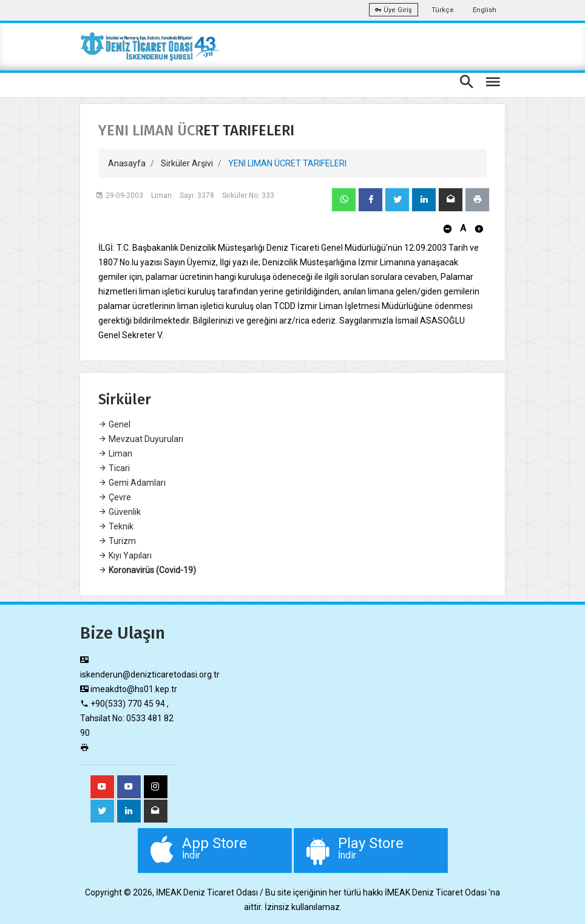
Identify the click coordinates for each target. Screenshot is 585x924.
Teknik (116, 526)
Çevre (115, 497)
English (485, 10)
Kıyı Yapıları (125, 555)
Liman (115, 454)
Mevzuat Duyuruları (141, 439)
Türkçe (443, 10)
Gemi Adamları (132, 483)
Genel (114, 424)
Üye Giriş (394, 10)
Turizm (117, 541)
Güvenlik (120, 512)
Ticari (114, 468)
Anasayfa (127, 163)
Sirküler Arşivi (187, 163)
